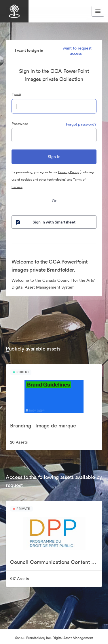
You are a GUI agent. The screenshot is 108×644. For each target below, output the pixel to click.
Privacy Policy (69, 172)
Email (16, 95)
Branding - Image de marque (43, 426)
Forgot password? (81, 124)
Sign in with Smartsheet (45, 222)
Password (20, 124)
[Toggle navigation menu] (98, 11)
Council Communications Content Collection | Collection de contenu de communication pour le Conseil (56, 562)
